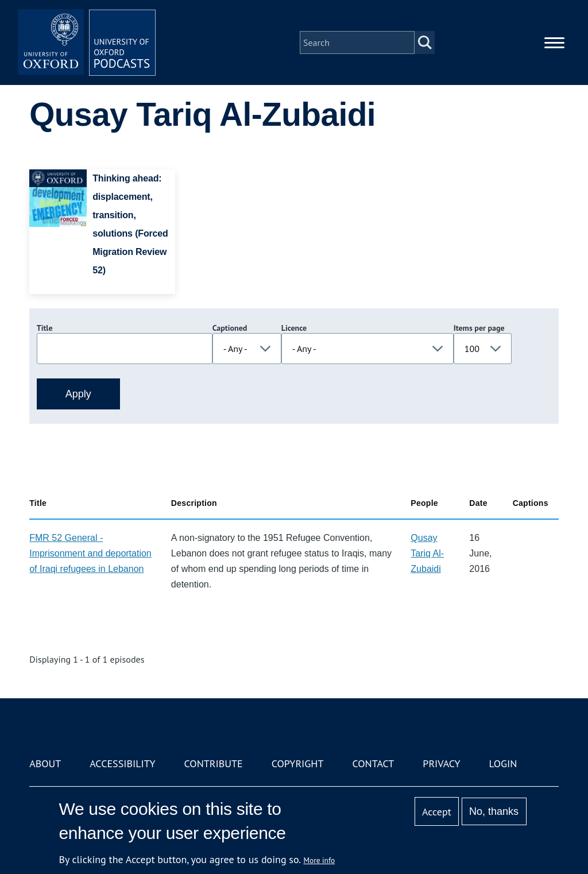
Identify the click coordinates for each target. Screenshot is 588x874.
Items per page (479, 328)
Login (503, 763)
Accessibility (122, 763)
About (45, 763)
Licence (294, 328)
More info (320, 860)
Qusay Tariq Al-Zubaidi (427, 553)
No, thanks (494, 811)
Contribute (214, 763)
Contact (373, 763)
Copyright (298, 763)
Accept (437, 812)
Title (45, 328)
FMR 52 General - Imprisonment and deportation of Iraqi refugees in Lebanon (90, 553)
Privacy (441, 763)
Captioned (230, 328)
